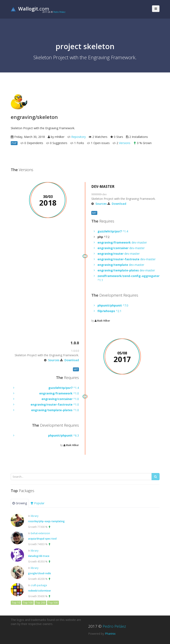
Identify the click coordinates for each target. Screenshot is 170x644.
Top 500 (53, 603)
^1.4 (113, 231)
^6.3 (64, 435)
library (35, 516)
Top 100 (28, 603)
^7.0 (113, 305)
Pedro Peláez (59, 12)
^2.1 (109, 311)
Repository (78, 137)
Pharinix (110, 634)
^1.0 (59, 393)
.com (30, 9)
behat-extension (40, 533)
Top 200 (40, 603)
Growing (20, 503)
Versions (125, 143)
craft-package (39, 585)
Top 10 (16, 603)
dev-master (122, 242)
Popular (37, 503)
